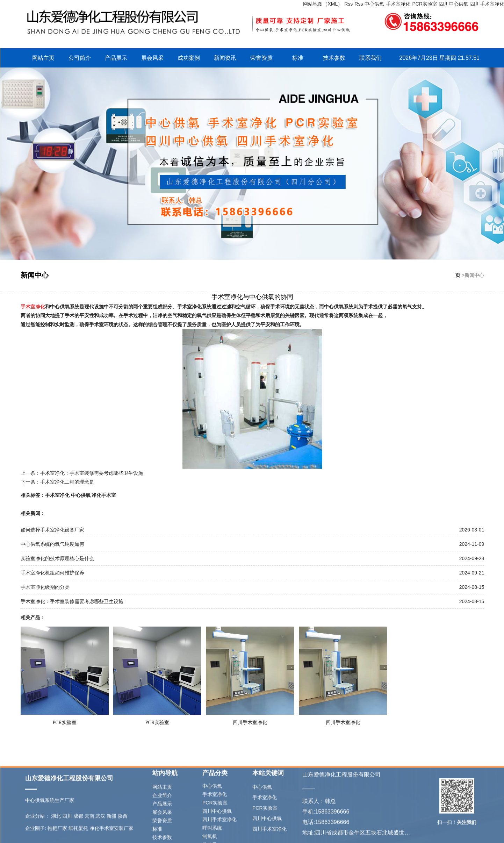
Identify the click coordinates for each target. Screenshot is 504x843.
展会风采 (152, 58)
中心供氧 (374, 4)
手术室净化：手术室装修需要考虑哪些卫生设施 (92, 473)
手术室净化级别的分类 (45, 587)
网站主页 (43, 58)
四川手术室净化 (250, 723)
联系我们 (370, 58)
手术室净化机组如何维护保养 (52, 573)
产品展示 (116, 58)
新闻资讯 (225, 58)
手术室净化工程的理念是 (67, 482)
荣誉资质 (261, 58)
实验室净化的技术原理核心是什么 (57, 558)
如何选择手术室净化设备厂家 (52, 530)
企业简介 (162, 826)
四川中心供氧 (454, 4)
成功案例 (189, 58)
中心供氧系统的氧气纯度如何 (52, 544)
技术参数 (334, 58)
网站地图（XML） (323, 4)
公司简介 (80, 58)
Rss (348, 4)
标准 (298, 58)
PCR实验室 (425, 4)
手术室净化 (398, 4)
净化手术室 (104, 495)
